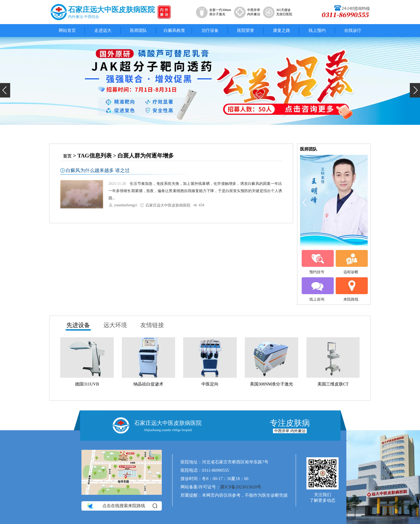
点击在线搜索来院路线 (122, 506)
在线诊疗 (353, 30)
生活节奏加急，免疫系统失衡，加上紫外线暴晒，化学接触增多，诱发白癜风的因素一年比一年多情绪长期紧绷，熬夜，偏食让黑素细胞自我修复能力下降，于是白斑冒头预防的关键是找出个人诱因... (195, 191)
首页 (67, 156)
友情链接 (152, 325)
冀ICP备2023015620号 (241, 487)
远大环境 (115, 325)
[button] (5, 90)
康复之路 (282, 30)
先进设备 (78, 325)
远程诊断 (351, 262)
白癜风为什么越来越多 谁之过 (98, 170)
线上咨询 (317, 289)
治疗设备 (210, 30)
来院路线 (351, 289)
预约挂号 (317, 262)
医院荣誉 (246, 30)
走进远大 (103, 30)
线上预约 (317, 30)
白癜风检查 (174, 30)
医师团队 (138, 30)
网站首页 (67, 30)
